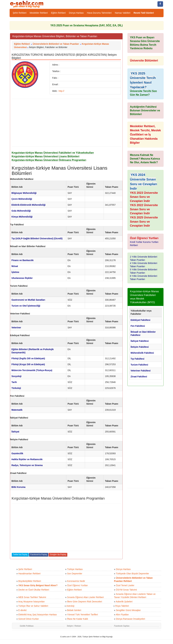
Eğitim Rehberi (58, 13)
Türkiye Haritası (75, 569)
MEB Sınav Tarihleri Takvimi (32, 597)
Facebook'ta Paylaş (39, 554)
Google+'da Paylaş (58, 554)
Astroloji (70, 606)
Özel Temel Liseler (125, 585)
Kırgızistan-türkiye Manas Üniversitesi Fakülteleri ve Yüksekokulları (53, 153)
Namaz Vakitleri (123, 13)
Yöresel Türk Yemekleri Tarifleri (82, 615)
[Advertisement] (66, 123)
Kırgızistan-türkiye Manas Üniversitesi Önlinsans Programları (49, 160)
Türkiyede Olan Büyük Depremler (133, 574)
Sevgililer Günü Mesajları (128, 610)
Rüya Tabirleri (122, 606)
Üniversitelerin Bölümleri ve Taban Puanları (56, 44)
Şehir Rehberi (20, 13)
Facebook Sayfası (122, 626)
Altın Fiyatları (122, 615)
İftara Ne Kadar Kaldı (78, 619)
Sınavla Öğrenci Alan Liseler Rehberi (85, 597)
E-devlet (22, 610)
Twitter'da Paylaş (20, 554)
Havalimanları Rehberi (29, 574)
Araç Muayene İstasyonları (31, 602)
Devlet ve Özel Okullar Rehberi (34, 590)
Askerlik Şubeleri (124, 602)
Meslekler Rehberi (39, 13)
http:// (61, 91)
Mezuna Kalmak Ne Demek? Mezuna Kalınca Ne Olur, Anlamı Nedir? (145, 159)
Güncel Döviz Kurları (29, 619)
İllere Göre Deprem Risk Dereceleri (84, 602)
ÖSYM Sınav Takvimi (126, 590)
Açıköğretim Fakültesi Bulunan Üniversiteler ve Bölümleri (145, 110)
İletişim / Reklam (74, 626)
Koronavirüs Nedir (76, 581)
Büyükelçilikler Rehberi (30, 581)
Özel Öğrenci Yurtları (77, 585)
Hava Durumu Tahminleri (99, 13)
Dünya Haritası (76, 13)
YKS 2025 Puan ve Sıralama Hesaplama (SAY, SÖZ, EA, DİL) (86, 25)
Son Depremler (75, 574)
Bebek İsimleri (74, 610)
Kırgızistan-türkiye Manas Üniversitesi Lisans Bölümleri (46, 156)
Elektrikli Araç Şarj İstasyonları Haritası (38, 615)
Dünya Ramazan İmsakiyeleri (131, 619)
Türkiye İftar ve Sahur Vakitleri (33, 606)
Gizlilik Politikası (27, 626)
